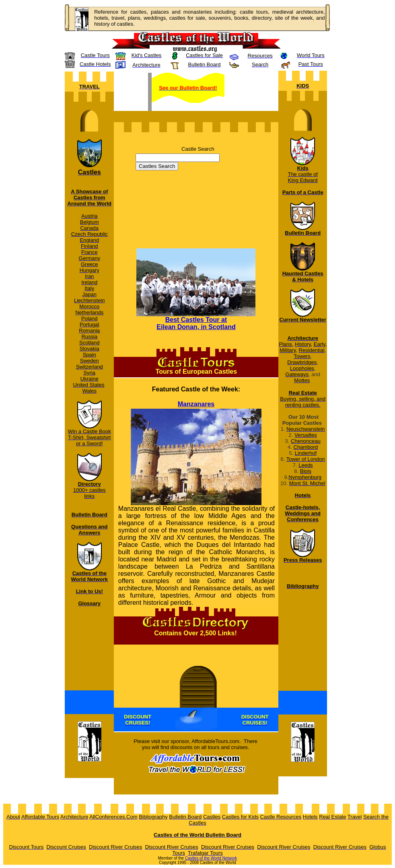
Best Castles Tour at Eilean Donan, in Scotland (196, 323)
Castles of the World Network (211, 858)
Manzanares (196, 404)
